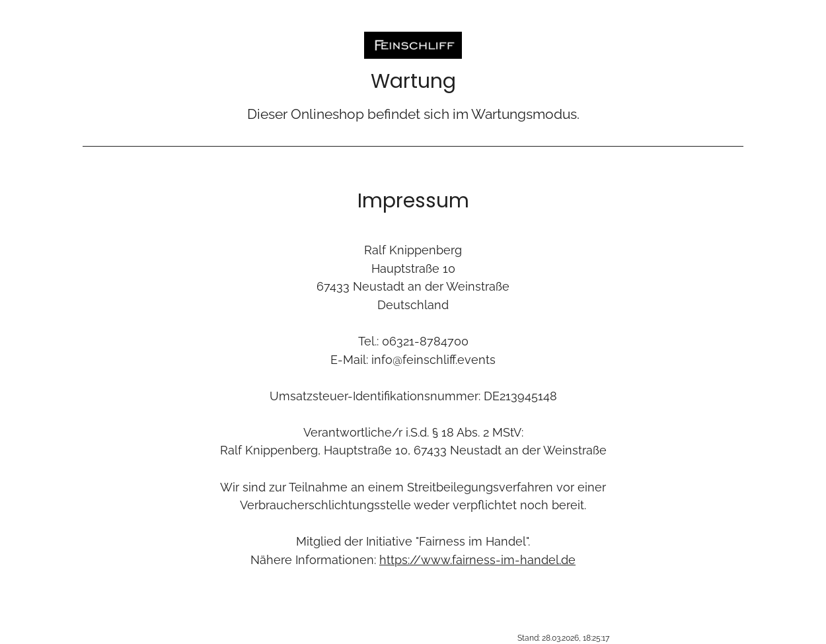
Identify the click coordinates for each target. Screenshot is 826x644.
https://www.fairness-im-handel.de (477, 560)
